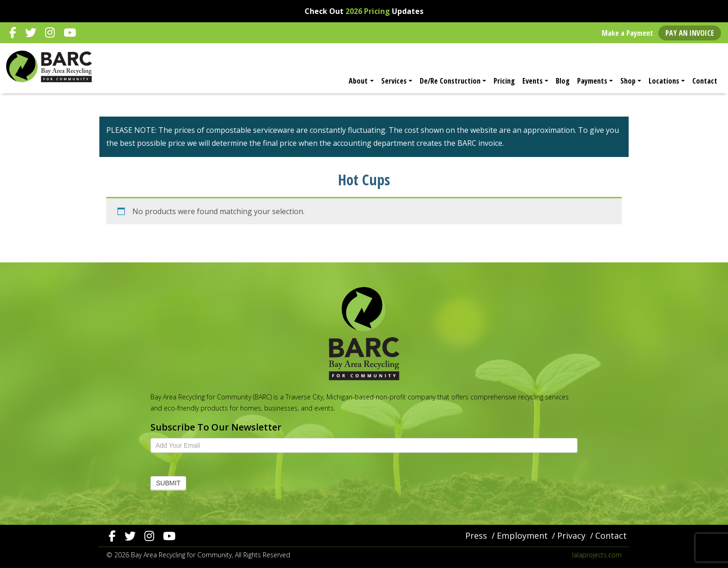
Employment (522, 535)
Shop (628, 81)
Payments (592, 81)
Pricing (504, 81)
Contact (705, 81)
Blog (563, 81)
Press (476, 535)
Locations (664, 81)
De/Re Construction (450, 81)
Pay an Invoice (690, 33)
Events (533, 81)
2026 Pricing (368, 11)
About (358, 81)
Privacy (571, 535)
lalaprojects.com (597, 555)
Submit (168, 483)
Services (394, 81)
